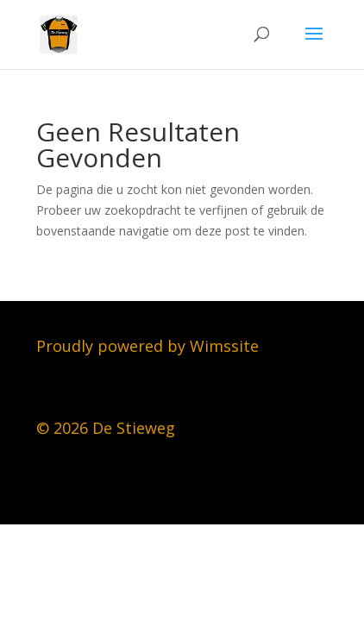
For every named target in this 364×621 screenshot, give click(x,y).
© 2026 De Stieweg (106, 428)
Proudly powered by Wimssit (143, 346)
